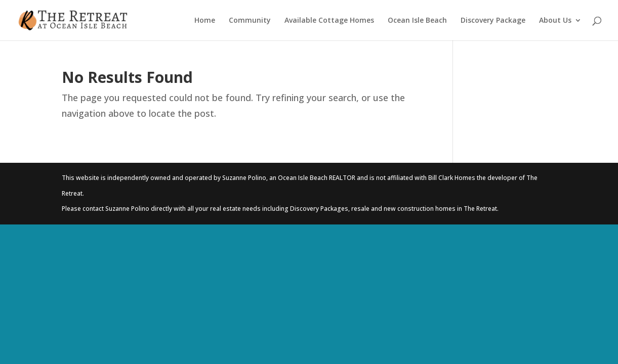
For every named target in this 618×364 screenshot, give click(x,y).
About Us (555, 21)
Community (250, 21)
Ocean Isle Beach (417, 21)
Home (205, 21)
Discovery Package (493, 21)
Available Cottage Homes (329, 21)
